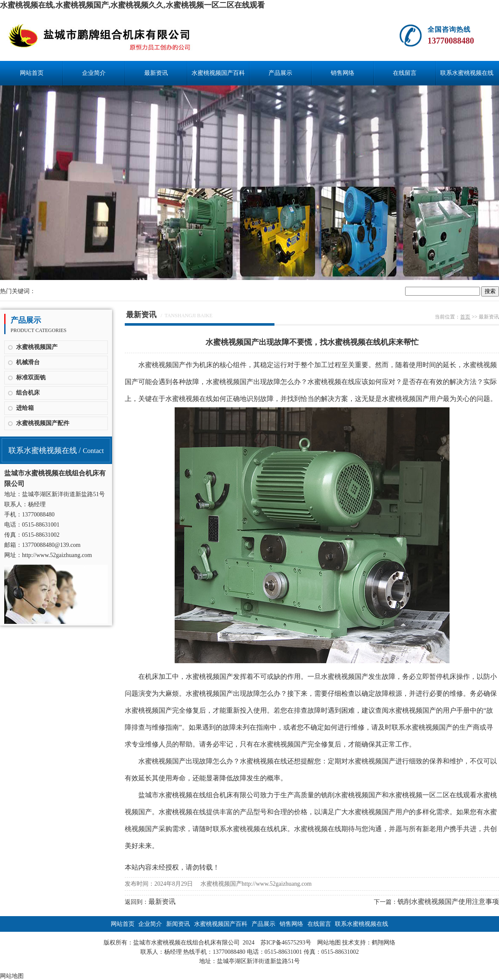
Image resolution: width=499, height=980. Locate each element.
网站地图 (329, 943)
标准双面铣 (31, 377)
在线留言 (405, 73)
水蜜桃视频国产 (37, 347)
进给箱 (25, 408)
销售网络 (343, 73)
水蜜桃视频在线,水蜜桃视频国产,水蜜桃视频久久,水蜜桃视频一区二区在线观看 (132, 5)
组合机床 (28, 393)
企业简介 (94, 73)
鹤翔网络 (384, 943)
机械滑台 (28, 362)
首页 (465, 317)
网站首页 (32, 73)
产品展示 (280, 73)
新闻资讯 (178, 924)
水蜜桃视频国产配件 (43, 423)
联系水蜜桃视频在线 (467, 73)
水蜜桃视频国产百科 (218, 73)
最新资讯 (156, 73)
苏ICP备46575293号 (286, 943)
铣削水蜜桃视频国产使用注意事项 (448, 902)
